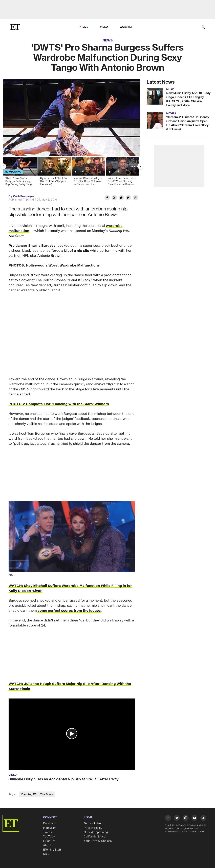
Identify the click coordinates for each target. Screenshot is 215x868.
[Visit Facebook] (168, 819)
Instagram (50, 828)
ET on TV (49, 841)
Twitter (48, 832)
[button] (72, 734)
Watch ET (126, 27)
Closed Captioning (96, 832)
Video (104, 27)
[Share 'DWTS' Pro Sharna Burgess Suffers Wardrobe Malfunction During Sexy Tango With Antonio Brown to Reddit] (121, 198)
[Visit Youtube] (194, 819)
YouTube (49, 837)
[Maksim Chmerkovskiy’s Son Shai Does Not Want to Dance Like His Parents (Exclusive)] (88, 172)
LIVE (85, 27)
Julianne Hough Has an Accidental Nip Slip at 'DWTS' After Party (64, 779)
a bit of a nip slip (75, 251)
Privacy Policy (93, 828)
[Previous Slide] (3, 166)
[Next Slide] (140, 166)
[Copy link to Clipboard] (135, 198)
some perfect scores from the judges (69, 611)
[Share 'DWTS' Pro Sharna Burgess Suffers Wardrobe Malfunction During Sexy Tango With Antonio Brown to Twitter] (114, 198)
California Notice (95, 837)
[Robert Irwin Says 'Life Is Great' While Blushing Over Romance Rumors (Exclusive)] (122, 172)
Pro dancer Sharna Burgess (32, 246)
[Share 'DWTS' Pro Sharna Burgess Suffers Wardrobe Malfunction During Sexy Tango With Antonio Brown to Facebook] (107, 198)
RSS (46, 854)
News (108, 40)
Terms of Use (92, 824)
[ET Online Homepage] (15, 27)
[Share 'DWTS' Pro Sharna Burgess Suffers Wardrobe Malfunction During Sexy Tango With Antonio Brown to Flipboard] (128, 198)
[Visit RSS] (203, 819)
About (47, 845)
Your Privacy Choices (98, 841)
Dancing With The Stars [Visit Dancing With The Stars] (37, 794)
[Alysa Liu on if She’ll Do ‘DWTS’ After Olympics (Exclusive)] (54, 172)
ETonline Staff (52, 850)
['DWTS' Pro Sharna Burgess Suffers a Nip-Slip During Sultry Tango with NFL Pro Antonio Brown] (20, 172)
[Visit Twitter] (177, 819)
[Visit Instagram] (186, 819)
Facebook (50, 824)
